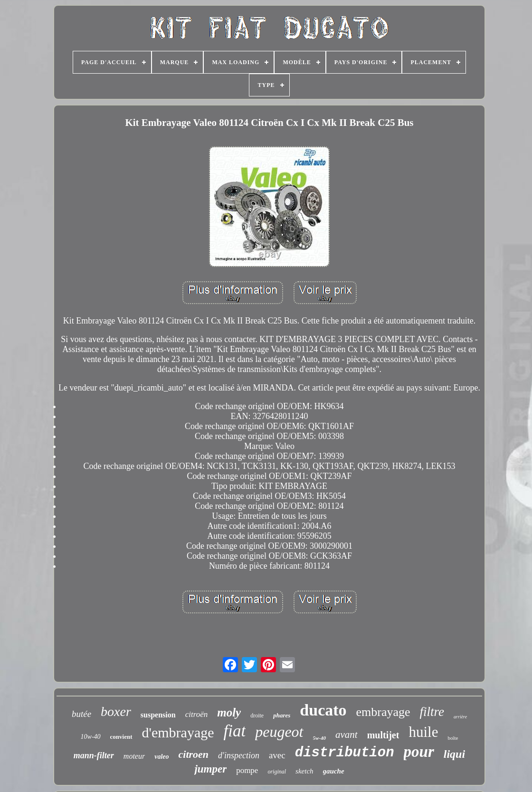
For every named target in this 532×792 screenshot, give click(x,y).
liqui (454, 754)
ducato (323, 710)
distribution (345, 753)
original (277, 772)
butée (81, 714)
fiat (235, 731)
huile (423, 732)
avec (277, 755)
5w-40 (320, 738)
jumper (210, 769)
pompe (247, 770)
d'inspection (239, 755)
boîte (453, 738)
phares (282, 715)
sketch (304, 771)
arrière (460, 717)
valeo (161, 757)
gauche (334, 771)
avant (347, 735)
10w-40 (91, 737)
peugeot (279, 732)
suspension (158, 715)
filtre (432, 712)
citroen (194, 754)
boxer (116, 711)
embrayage (383, 712)
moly (229, 712)
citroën (197, 714)
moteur (134, 756)
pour (419, 752)
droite (257, 716)
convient (121, 737)
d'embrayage (178, 732)
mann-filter (94, 755)
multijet (383, 735)
